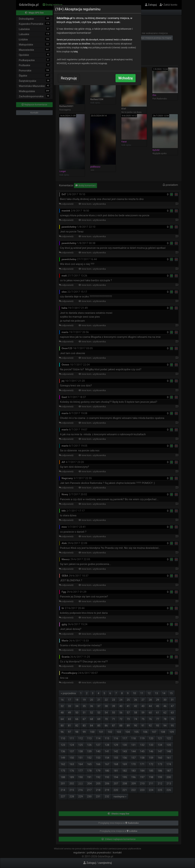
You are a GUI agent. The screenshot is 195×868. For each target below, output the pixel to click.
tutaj (85, 48)
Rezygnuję (69, 78)
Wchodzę (126, 78)
